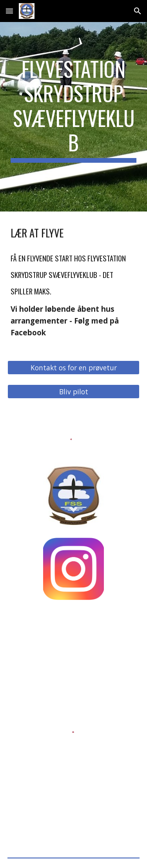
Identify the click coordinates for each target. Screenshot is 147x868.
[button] (9, 11)
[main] (74, 117)
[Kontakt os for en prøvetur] (74, 368)
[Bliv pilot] (74, 392)
